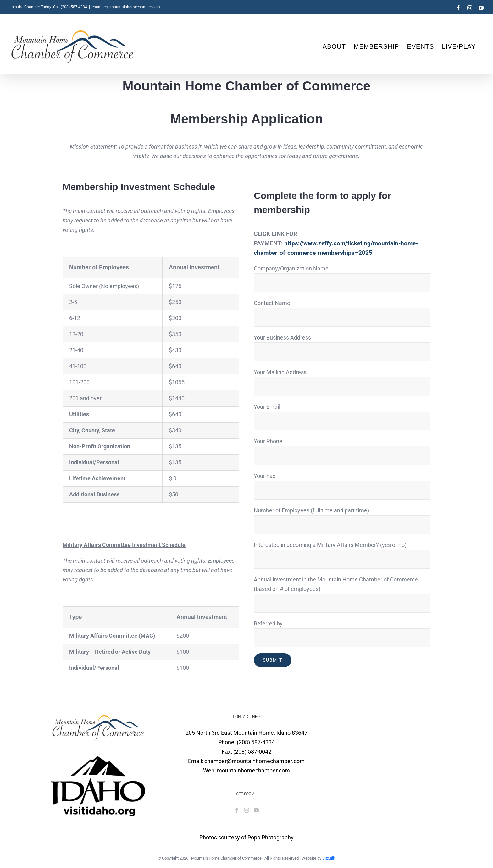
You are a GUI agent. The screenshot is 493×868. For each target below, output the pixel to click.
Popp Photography (271, 837)
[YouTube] (256, 810)
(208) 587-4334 (256, 742)
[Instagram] (246, 810)
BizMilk (329, 858)
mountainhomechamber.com (253, 770)
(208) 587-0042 (252, 752)
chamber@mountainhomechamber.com (126, 7)
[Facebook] (237, 810)
